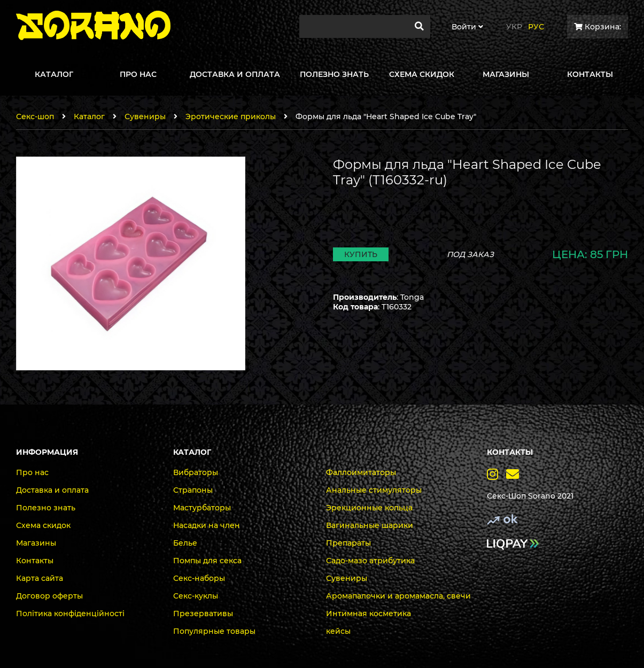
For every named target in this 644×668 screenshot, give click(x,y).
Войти (467, 27)
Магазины (36, 543)
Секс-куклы (196, 596)
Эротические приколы (231, 116)
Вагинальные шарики (370, 525)
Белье (185, 543)
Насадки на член (207, 525)
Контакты (35, 561)
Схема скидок (43, 525)
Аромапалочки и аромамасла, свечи (398, 596)
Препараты (348, 543)
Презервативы (203, 613)
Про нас (32, 472)
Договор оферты (49, 596)
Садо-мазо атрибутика (370, 561)
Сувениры (145, 116)
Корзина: (598, 27)
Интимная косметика (368, 613)
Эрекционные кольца (369, 508)
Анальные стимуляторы (374, 490)
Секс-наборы (199, 578)
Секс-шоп (35, 116)
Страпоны (193, 490)
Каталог (89, 116)
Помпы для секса (207, 561)
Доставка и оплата (52, 490)
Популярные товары (214, 631)
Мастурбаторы (202, 508)
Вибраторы (196, 472)
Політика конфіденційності (70, 613)
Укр (514, 27)
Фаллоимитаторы (361, 472)
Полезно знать (46, 508)
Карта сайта (40, 578)
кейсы (338, 631)
